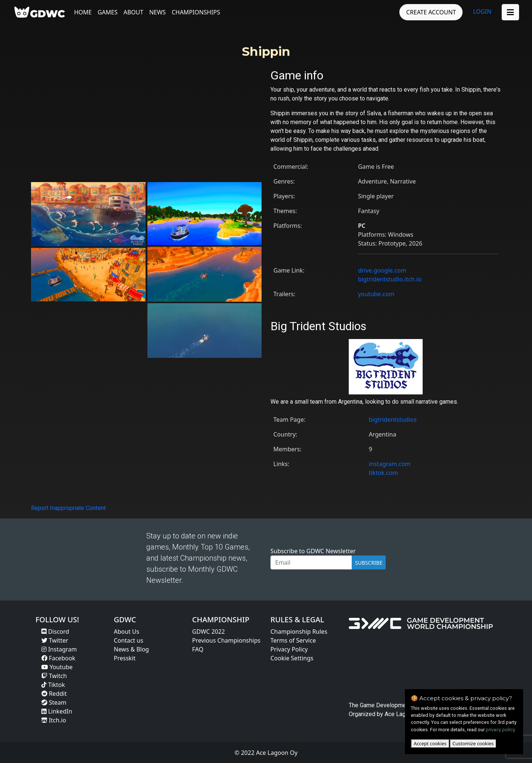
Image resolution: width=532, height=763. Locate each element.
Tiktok (53, 685)
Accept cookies (430, 743)
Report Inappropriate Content (68, 508)
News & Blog (131, 649)
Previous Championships (226, 640)
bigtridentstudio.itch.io (390, 279)
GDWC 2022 (209, 632)
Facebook (58, 658)
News (159, 12)
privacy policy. (501, 730)
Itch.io (54, 720)
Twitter (55, 640)
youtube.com (376, 294)
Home (85, 12)
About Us (127, 632)
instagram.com (390, 464)
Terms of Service (293, 640)
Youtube (57, 667)
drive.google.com (382, 270)
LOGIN (481, 11)
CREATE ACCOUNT (429, 12)
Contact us (129, 640)
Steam (54, 702)
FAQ (198, 649)
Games (109, 12)
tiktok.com (383, 473)
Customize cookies (473, 743)
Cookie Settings (292, 658)
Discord (55, 632)
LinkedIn (57, 711)
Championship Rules (299, 632)
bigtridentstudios (393, 420)
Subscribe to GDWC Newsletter (313, 551)
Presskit (125, 658)
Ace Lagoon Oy (404, 714)
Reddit (54, 694)
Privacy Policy (289, 649)
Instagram (59, 649)
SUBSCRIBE (369, 563)
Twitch (54, 676)
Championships (197, 12)
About (135, 12)
